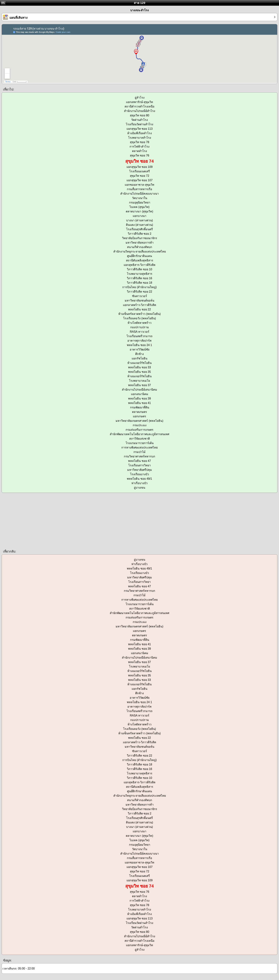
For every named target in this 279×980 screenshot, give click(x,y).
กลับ (3, 3)
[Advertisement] (107, 521)
